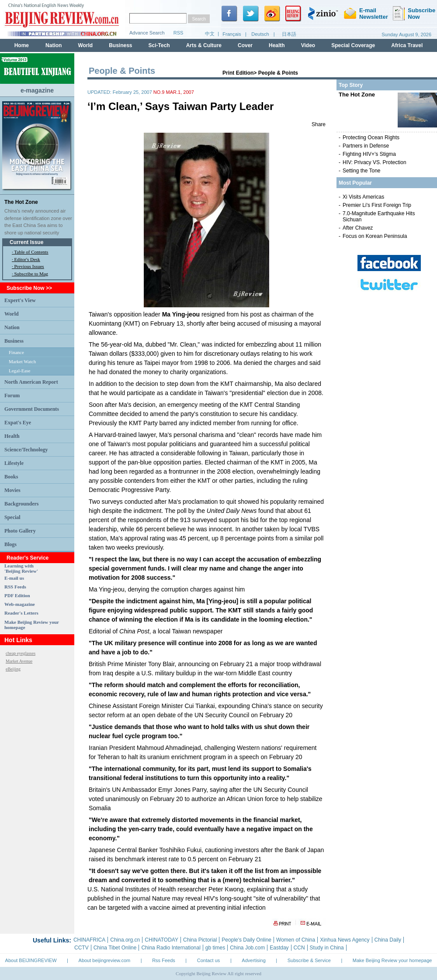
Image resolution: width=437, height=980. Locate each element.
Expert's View (20, 300)
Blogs (10, 544)
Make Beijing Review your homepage (392, 960)
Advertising (253, 960)
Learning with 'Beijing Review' (21, 568)
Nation (12, 327)
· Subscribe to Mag (30, 274)
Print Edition (238, 73)
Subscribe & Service (309, 960)
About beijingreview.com (105, 960)
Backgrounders (21, 504)
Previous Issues (29, 266)
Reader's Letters (21, 613)
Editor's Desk (27, 259)
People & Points (278, 73)
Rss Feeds (164, 960)
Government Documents (32, 409)
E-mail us (14, 578)
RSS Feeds (15, 587)
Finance (16, 352)
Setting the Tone (362, 171)
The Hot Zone (21, 202)
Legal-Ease (19, 371)
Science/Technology (26, 450)
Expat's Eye (18, 423)
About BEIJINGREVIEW (31, 960)
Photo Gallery (20, 531)
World (12, 314)
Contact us (209, 960)
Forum (12, 395)
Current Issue (26, 242)
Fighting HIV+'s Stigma (369, 154)
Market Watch (22, 361)
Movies (12, 490)
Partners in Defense (366, 146)
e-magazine (37, 90)
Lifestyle (14, 463)
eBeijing (13, 669)
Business (14, 341)
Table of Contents (31, 252)
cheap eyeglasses (21, 653)
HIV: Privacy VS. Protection (375, 162)
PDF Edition (17, 595)
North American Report (31, 382)
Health (12, 436)
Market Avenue (19, 661)
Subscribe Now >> (29, 288)
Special (12, 517)
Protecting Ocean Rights (371, 138)
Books (11, 477)
